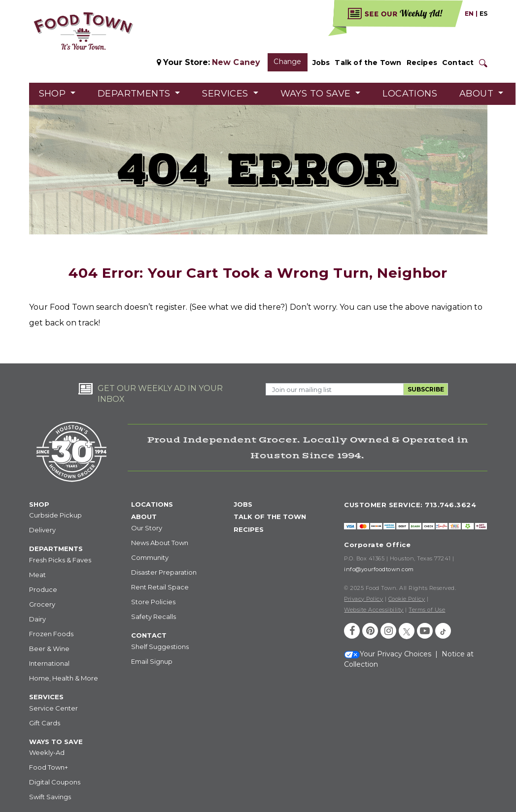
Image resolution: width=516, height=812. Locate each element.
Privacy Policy (363, 599)
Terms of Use (427, 610)
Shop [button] (54, 94)
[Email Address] (335, 389)
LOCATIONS (152, 504)
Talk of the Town (368, 63)
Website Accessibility (374, 610)
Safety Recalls (154, 617)
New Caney (236, 62)
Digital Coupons (55, 782)
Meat (37, 575)
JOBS (243, 504)
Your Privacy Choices (388, 654)
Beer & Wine (49, 649)
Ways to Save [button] (317, 94)
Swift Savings (50, 797)
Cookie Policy (407, 599)
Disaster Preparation (164, 572)
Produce (43, 589)
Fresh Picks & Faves (60, 560)
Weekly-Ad (47, 752)
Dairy (37, 619)
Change (287, 62)
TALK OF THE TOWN (270, 517)
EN (469, 14)
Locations (410, 94)
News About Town (160, 543)
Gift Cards (45, 723)
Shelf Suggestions (160, 647)
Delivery (42, 530)
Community (150, 557)
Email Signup (152, 661)
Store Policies (153, 602)
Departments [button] (135, 94)
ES (483, 14)
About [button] (478, 94)
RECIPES (249, 529)
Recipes (422, 63)
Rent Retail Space (160, 587)
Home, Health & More (64, 678)
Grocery (42, 604)
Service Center (53, 708)
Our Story (147, 528)
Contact (458, 63)
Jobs (321, 63)
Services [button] (226, 94)
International (49, 663)
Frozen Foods (51, 634)
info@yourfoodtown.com (379, 569)
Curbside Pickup (55, 515)
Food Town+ (49, 767)
